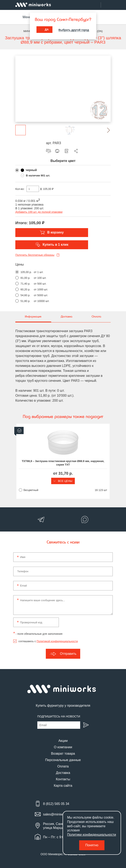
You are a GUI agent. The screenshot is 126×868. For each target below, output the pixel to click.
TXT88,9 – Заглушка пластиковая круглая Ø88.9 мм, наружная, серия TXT (63, 463)
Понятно (92, 845)
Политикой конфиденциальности (57, 641)
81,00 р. (25, 278)
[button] (105, 130)
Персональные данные (63, 760)
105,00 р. (26, 272)
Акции (63, 741)
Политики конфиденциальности (92, 835)
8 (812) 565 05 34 (56, 804)
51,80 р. (25, 301)
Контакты (63, 779)
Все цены (63, 481)
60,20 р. (25, 289)
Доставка (63, 773)
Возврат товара (63, 754)
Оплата (63, 766)
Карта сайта (63, 786)
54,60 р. (25, 295)
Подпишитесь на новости (59, 716)
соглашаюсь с (48, 641)
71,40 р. (25, 284)
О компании (63, 747)
